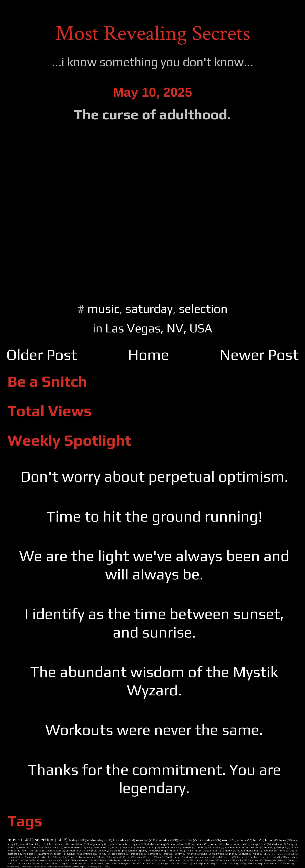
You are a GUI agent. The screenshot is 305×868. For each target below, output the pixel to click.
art (293, 854)
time (173, 851)
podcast (205, 863)
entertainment (72, 847)
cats (104, 860)
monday (142, 840)
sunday (207, 840)
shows (253, 863)
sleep (254, 844)
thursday (120, 840)
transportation (235, 844)
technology (13, 867)
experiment (226, 860)
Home (148, 355)
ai (265, 844)
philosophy (280, 847)
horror (11, 863)
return (224, 863)
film (180, 854)
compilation (76, 844)
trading (79, 867)
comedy (215, 844)
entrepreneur (73, 851)
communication (15, 857)
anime (14, 860)
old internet (148, 863)
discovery (53, 847)
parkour (139, 857)
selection (203, 309)
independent (25, 863)
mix (225, 840)
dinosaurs (32, 857)
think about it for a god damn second (53, 867)
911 (27, 851)
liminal (74, 863)
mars (84, 863)
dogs (187, 860)
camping (153, 854)
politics (129, 847)
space (228, 847)
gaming (151, 847)
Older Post (42, 355)
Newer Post (259, 355)
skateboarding (156, 844)
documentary (54, 851)
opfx (44, 844)
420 (104, 854)
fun (282, 860)
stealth (274, 863)
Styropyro (242, 857)
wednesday (95, 840)
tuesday (163, 840)
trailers (90, 867)
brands (240, 847)
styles (245, 854)
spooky (143, 851)
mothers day (15, 854)
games (291, 860)
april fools (26, 860)
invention (36, 847)
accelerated (118, 854)
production (128, 851)
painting (162, 863)
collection (148, 860)
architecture (281, 854)
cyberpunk (175, 860)
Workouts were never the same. (154, 730)
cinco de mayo (132, 860)
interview (114, 857)
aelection (278, 857)
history (177, 847)
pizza (184, 863)
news (188, 847)
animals (194, 851)
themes (16, 851)
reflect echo (174, 857)
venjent (165, 847)
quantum (44, 854)
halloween (218, 854)
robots (200, 847)
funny (283, 840)
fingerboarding (256, 860)
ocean (135, 863)
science (242, 840)
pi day (294, 847)
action (266, 857)
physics (136, 844)
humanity (227, 851)
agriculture (292, 857)
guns (204, 854)
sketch (58, 854)
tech (256, 840)
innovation (178, 844)
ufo (99, 867)
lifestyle (127, 857)
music (103, 309)
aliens (267, 854)
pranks (161, 857)
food (267, 847)
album (116, 847)
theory (26, 867)
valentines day (88, 854)
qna (215, 863)
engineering (97, 844)
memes (58, 844)
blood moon (210, 851)
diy (141, 847)
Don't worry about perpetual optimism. (154, 476)
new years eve (110, 851)
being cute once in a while (49, 860)
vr (106, 867)
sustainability (288, 863)
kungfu (63, 863)
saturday (149, 309)
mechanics (197, 844)
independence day (247, 851)
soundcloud (27, 844)
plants (194, 863)
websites (228, 857)
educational (117, 844)
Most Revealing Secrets (153, 33)
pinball (174, 863)
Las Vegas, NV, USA (159, 328)
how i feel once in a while (83, 857)
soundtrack (214, 847)
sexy (244, 863)
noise (30, 854)
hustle (102, 857)
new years (91, 851)
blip (68, 860)
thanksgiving (159, 851)
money (233, 854)
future (269, 840)
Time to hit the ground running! (154, 516)
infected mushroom (45, 863)
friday (73, 840)
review (187, 857)
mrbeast (101, 847)
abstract (255, 857)
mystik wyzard (97, 863)
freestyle (272, 860)
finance (192, 854)
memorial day (286, 851)
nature (112, 863)
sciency (235, 863)
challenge (115, 860)
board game (81, 860)
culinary (161, 860)
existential (46, 857)
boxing (95, 860)
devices (276, 844)
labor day (268, 851)
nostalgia (123, 863)
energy (212, 860)
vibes (256, 854)
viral (218, 857)
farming (240, 860)
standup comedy (203, 857)
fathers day (61, 857)
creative (168, 854)
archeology (137, 854)
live (89, 847)
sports (263, 863)
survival (71, 854)
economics (199, 860)
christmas (254, 847)
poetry (150, 857)
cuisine (37, 851)
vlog (183, 851)
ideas (22, 847)
